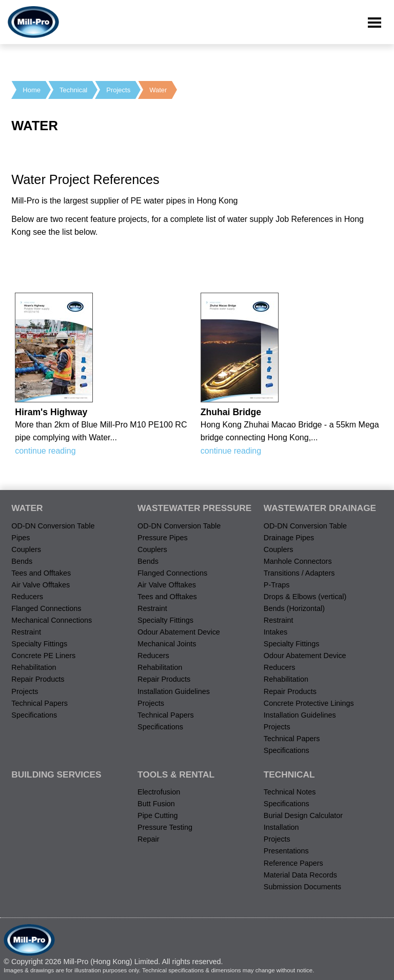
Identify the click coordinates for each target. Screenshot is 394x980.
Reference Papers (293, 863)
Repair (148, 839)
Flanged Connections (46, 608)
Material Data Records (300, 875)
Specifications (34, 715)
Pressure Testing (165, 827)
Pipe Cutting (157, 815)
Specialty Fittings (39, 644)
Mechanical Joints (167, 644)
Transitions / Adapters (299, 573)
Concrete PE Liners (43, 656)
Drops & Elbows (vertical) (305, 597)
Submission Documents (302, 887)
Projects (118, 90)
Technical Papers (40, 703)
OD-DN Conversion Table (53, 526)
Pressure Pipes (163, 538)
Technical (73, 90)
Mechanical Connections (52, 620)
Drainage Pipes (289, 538)
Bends (22, 561)
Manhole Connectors (298, 561)
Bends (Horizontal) (294, 608)
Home (32, 90)
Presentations (286, 851)
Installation (281, 827)
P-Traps (277, 585)
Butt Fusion (156, 804)
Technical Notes (290, 792)
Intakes (275, 632)
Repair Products (38, 679)
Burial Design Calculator (303, 815)
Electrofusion (159, 792)
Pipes (21, 538)
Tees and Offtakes (41, 573)
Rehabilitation (34, 667)
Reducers (27, 597)
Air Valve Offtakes (41, 585)
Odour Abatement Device (179, 632)
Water (158, 90)
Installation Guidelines (174, 691)
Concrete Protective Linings (309, 703)
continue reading (45, 451)
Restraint (26, 632)
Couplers (26, 549)
